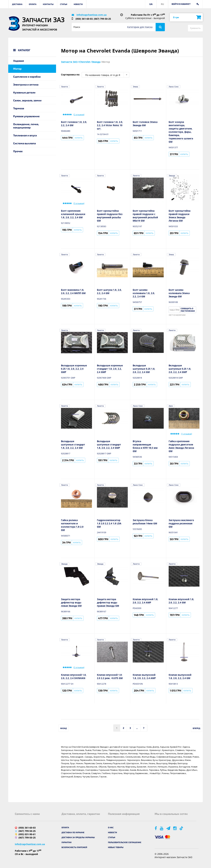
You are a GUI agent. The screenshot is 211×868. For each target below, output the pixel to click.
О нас (111, 827)
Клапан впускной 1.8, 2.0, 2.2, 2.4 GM (181, 601)
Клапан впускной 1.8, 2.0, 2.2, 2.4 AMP (145, 601)
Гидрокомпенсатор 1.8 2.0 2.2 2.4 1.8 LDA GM (109, 523)
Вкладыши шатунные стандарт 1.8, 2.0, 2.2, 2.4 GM (73, 444)
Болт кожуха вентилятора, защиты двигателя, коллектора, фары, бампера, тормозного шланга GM (181, 132)
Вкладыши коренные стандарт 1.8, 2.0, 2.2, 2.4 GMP (110, 369)
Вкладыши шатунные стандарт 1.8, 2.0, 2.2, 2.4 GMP (109, 444)
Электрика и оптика (26, 84)
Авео (171, 406)
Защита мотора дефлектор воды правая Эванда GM (108, 602)
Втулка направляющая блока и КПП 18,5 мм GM (145, 446)
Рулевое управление (26, 116)
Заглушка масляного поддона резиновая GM (181, 523)
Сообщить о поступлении (188, 310)
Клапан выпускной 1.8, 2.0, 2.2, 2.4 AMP (144, 676)
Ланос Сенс (174, 87)
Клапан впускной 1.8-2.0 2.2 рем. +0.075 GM (110, 676)
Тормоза (19, 108)
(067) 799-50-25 (102, 19)
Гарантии (67, 842)
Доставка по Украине (73, 832)
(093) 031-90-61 (27, 834)
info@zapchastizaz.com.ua (91, 15)
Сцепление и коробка (27, 77)
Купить (79, 138)
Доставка (17, 4)
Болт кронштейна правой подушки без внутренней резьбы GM (110, 216)
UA (151, 4)
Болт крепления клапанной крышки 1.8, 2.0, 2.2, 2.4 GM (73, 214)
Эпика (135, 87)
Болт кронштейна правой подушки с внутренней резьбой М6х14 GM (145, 216)
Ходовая (19, 61)
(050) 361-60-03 (84, 19)
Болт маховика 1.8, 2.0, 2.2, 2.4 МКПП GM (73, 291)
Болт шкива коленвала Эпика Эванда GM (179, 293)
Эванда (172, 176)
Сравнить (195, 28)
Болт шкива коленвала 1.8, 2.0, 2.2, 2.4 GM (144, 293)
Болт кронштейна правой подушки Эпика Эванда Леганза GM (180, 216)
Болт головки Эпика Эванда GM (145, 124)
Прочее (18, 151)
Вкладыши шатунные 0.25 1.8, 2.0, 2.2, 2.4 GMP (180, 369)
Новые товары (116, 847)
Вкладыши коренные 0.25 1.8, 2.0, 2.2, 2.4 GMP (74, 369)
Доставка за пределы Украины (78, 837)
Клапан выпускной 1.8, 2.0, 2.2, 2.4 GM (180, 676)
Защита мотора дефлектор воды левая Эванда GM (71, 602)
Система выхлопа (24, 143)
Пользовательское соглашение (125, 842)
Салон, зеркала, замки (27, 100)
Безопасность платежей (74, 847)
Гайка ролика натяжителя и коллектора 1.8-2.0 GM (72, 525)
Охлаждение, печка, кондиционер (26, 126)
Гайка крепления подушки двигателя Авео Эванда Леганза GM (181, 446)
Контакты (48, 4)
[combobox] (105, 75)
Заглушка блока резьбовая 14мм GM (145, 522)
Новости (78, 4)
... (137, 728)
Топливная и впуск (25, 135)
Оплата (33, 4)
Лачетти (65, 87)
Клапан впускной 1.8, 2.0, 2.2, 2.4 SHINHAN (74, 676)
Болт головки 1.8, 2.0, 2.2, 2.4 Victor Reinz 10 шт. (110, 125)
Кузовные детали (24, 92)
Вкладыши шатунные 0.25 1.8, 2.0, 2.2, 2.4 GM (144, 369)
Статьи (64, 4)
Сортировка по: (70, 75)
